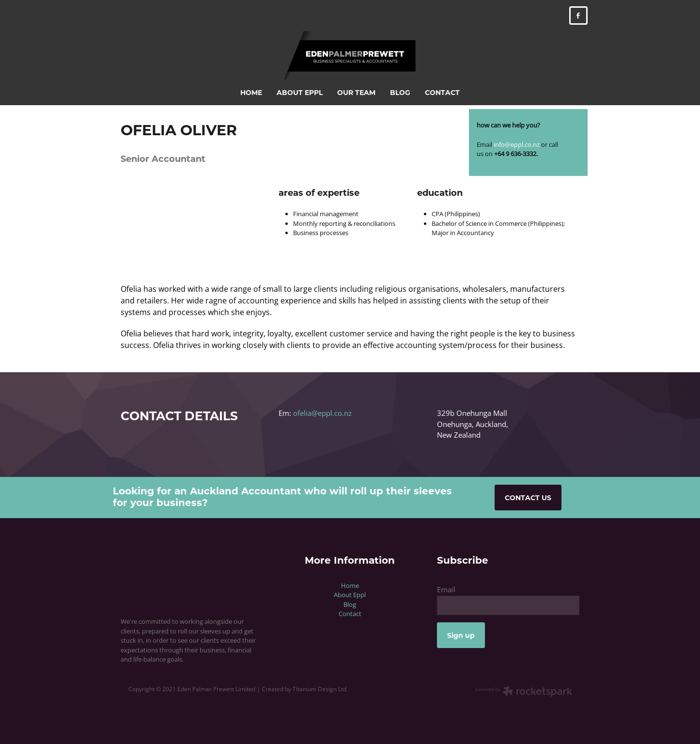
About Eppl (350, 595)
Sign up (461, 635)
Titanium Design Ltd (319, 689)
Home (350, 586)
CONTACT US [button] (528, 498)
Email (446, 590)
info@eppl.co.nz (517, 144)
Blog (350, 604)
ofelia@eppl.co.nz (322, 413)
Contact (350, 614)
